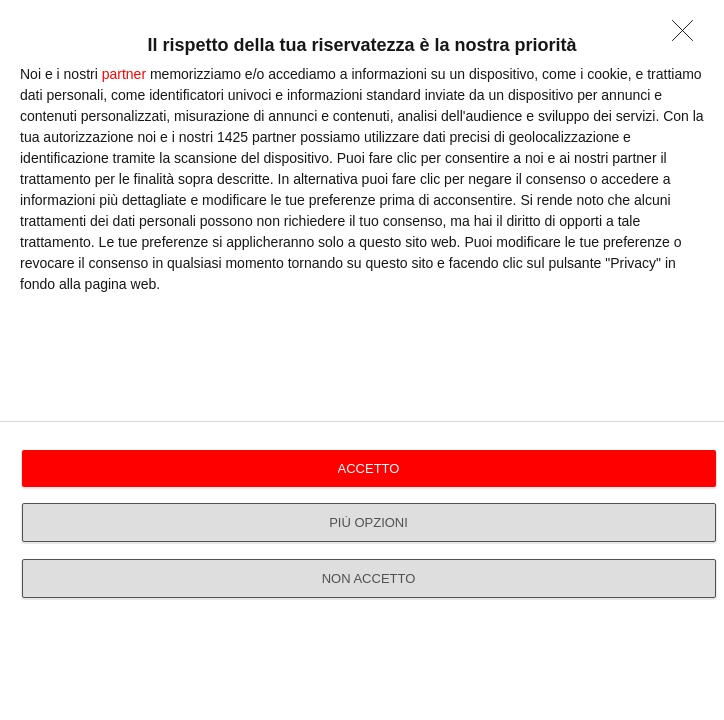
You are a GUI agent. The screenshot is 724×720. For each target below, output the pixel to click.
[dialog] (362, 360)
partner (124, 74)
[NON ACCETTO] (688, 36)
